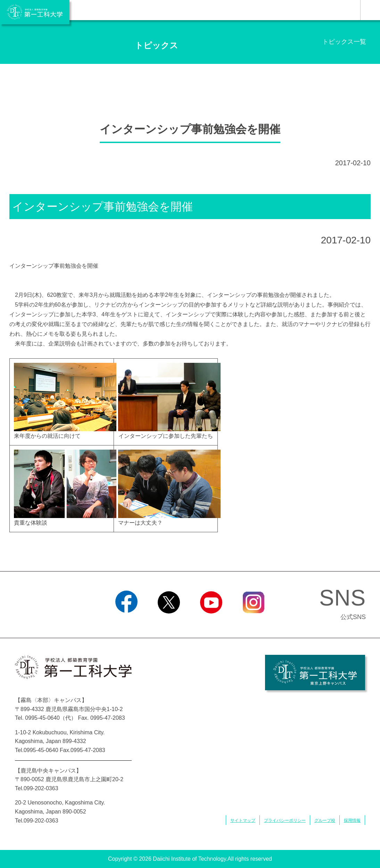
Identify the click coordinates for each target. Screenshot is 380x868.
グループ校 (325, 820)
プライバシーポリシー (285, 820)
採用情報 (352, 820)
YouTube (211, 622)
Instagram (254, 622)
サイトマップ (243, 820)
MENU (370, 10)
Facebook (126, 622)
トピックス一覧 (344, 42)
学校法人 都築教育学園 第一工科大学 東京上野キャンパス (315, 673)
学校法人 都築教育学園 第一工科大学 (35, 12)
